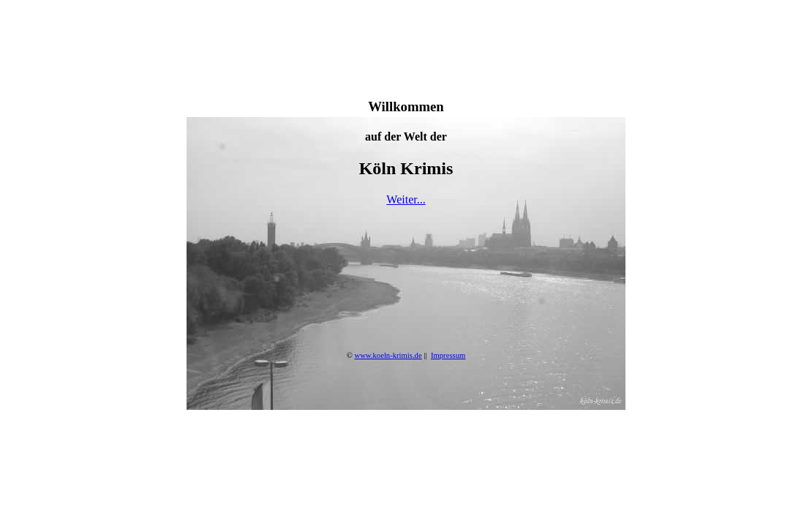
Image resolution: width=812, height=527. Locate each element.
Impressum (448, 355)
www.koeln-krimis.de (388, 355)
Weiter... (406, 199)
